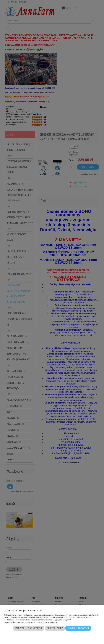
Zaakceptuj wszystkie (78, 628)
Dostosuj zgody (55, 628)
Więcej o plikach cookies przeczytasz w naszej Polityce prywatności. (31, 622)
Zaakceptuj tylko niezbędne (29, 628)
